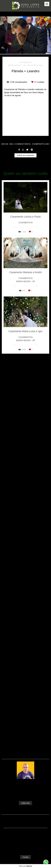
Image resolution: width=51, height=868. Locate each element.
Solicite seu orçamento (25, 555)
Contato (25, 861)
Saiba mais (25, 807)
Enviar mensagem (27, 839)
